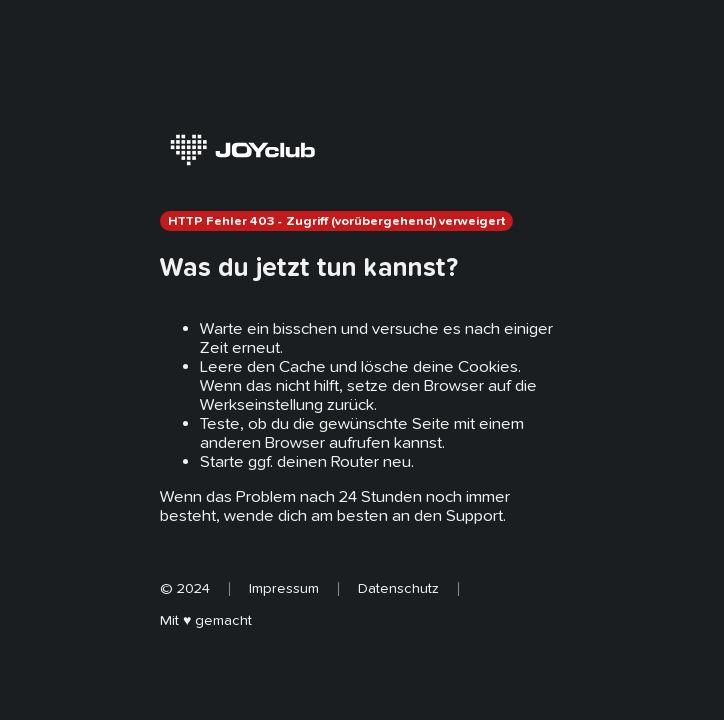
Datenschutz (398, 588)
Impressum (284, 588)
